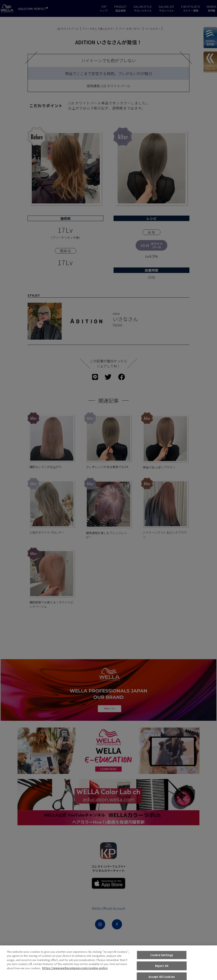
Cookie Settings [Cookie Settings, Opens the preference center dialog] (162, 970)
